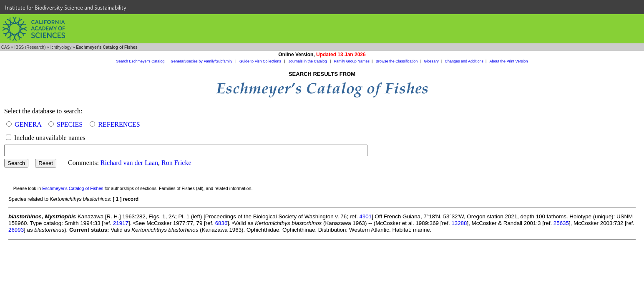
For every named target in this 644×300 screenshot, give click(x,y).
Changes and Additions (464, 61)
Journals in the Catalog (308, 61)
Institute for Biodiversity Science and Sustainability (66, 7)
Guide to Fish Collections (261, 61)
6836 (221, 223)
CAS (6, 47)
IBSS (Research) (30, 47)
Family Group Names (352, 61)
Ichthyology (61, 47)
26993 (16, 230)
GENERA (28, 124)
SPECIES (70, 124)
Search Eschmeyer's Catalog (141, 61)
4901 (366, 216)
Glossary (431, 61)
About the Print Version (508, 61)
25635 (561, 223)
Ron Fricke (176, 163)
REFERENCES (119, 124)
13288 (459, 223)
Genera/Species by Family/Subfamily (202, 61)
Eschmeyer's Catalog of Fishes (73, 188)
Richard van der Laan (129, 163)
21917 (121, 223)
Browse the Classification (397, 61)
